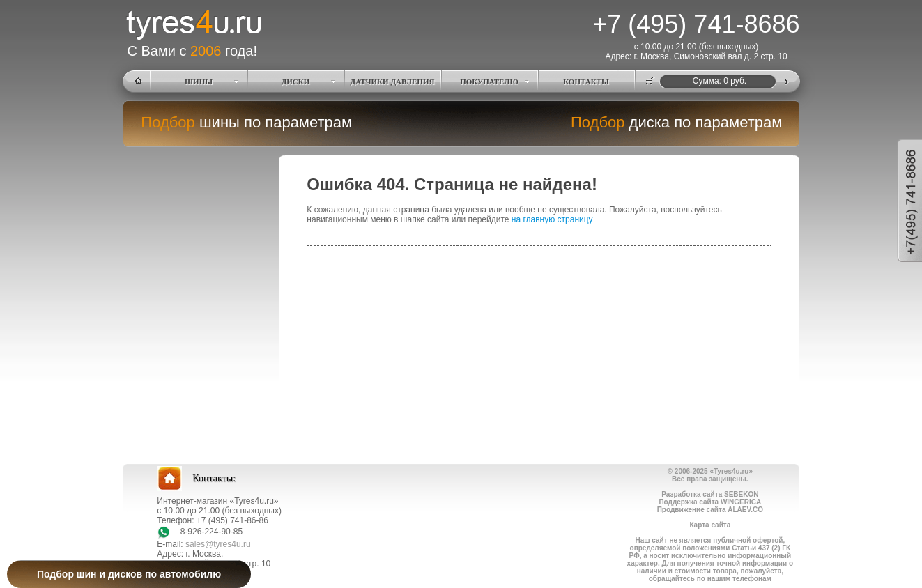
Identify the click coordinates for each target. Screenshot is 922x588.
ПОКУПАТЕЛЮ (489, 82)
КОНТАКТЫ (586, 82)
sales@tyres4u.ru (218, 544)
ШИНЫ (199, 82)
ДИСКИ (296, 82)
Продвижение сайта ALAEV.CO (710, 510)
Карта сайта (710, 525)
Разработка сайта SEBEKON (710, 494)
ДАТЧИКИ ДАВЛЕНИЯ (393, 82)
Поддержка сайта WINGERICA (710, 502)
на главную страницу (552, 219)
